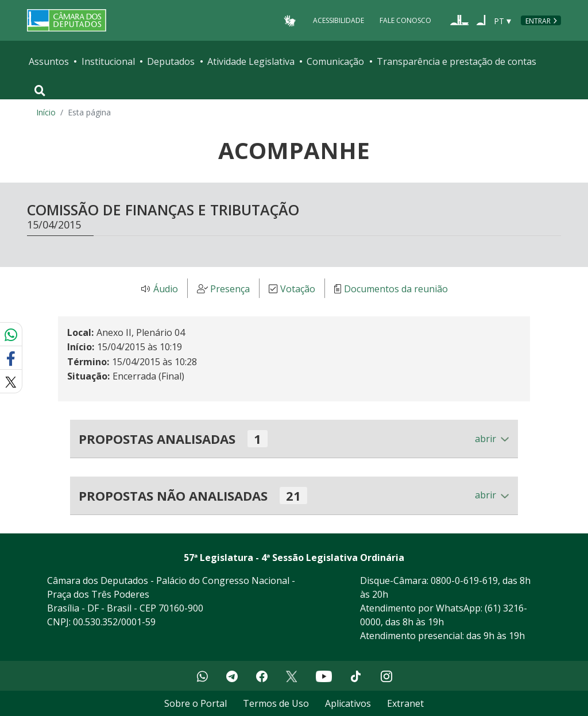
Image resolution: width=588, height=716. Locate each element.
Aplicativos (348, 703)
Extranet (405, 703)
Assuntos (49, 61)
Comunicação (335, 61)
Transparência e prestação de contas (457, 61)
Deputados (171, 61)
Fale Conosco (405, 20)
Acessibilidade (339, 20)
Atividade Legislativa (251, 61)
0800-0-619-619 (464, 580)
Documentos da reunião (396, 289)
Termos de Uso (276, 703)
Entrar (538, 21)
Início (46, 112)
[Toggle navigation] (40, 91)
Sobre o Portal (196, 703)
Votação (298, 289)
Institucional (108, 61)
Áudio (166, 289)
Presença (230, 289)
